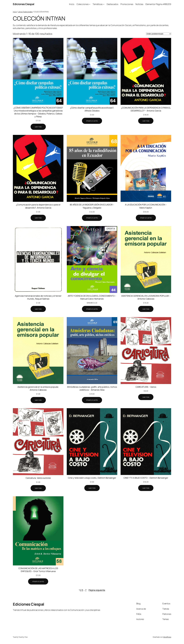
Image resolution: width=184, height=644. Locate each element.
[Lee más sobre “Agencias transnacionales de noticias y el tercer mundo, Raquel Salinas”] (38, 309)
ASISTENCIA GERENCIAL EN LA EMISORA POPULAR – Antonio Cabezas (146, 297)
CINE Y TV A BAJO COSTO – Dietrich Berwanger (146, 478)
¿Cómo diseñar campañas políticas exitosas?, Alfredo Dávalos (92, 109)
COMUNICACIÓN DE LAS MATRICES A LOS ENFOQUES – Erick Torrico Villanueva (38, 570)
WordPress (167, 637)
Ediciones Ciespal (24, 4)
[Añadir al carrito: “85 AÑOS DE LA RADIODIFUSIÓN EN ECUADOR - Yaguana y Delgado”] (92, 218)
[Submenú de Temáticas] (104, 4)
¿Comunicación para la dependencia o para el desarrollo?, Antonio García (38, 206)
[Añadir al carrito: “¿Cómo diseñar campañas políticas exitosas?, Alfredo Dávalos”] (92, 121)
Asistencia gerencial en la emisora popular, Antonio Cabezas (38, 388)
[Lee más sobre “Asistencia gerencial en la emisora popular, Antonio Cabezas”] (38, 400)
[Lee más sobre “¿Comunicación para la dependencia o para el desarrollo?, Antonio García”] (38, 218)
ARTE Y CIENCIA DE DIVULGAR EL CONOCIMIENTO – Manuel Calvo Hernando (92, 297)
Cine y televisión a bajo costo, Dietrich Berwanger (92, 478)
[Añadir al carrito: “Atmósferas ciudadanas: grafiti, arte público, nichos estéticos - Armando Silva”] (92, 400)
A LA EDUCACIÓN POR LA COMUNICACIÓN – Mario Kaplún (146, 206)
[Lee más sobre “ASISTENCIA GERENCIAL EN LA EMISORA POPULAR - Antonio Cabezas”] (146, 309)
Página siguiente (97, 590)
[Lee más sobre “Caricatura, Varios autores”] (38, 488)
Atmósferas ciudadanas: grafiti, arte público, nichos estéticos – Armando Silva (92, 388)
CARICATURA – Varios (146, 387)
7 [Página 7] (86, 590)
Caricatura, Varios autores (38, 478)
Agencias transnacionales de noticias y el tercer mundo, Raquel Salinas (38, 297)
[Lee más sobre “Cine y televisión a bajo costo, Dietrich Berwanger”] (92, 488)
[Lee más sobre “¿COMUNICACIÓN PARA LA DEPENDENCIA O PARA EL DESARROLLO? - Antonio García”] (146, 121)
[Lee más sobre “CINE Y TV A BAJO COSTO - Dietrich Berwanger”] (146, 488)
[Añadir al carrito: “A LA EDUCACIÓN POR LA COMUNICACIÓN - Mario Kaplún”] (146, 218)
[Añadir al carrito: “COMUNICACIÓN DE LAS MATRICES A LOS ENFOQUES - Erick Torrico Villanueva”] (38, 581)
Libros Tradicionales (25, 12)
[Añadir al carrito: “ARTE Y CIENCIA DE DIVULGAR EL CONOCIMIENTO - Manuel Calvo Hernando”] (92, 309)
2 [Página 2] (81, 590)
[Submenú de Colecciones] (90, 4)
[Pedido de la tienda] (159, 34)
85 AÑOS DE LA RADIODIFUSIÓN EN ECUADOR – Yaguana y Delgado (92, 206)
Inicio (15, 12)
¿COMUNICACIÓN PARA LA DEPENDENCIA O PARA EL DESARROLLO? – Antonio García (146, 109)
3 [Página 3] (82, 590)
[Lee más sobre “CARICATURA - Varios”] (146, 397)
